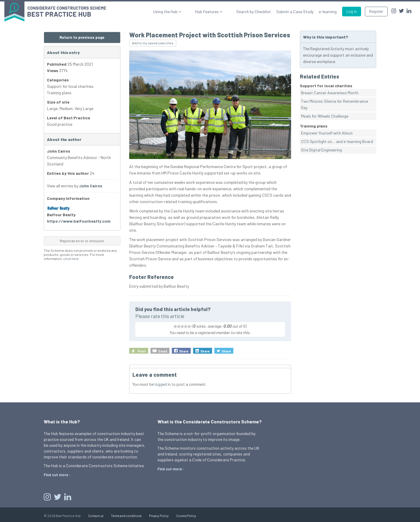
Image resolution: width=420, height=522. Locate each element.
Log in (352, 11)
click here (71, 259)
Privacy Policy (159, 516)
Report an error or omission (82, 241)
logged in (163, 384)
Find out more (56, 475)
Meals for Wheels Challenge (325, 116)
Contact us (96, 516)
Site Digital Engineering (321, 150)
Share (184, 351)
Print (142, 351)
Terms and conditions (126, 516)
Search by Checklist (254, 12)
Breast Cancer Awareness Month (330, 93)
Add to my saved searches (153, 43)
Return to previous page (82, 37)
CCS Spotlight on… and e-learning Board (337, 141)
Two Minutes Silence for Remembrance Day (335, 104)
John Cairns (91, 186)
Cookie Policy (186, 516)
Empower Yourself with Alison (327, 133)
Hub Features (216, 12)
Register (376, 11)
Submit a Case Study (295, 12)
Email (163, 351)
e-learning (328, 12)
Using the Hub (183, 12)
